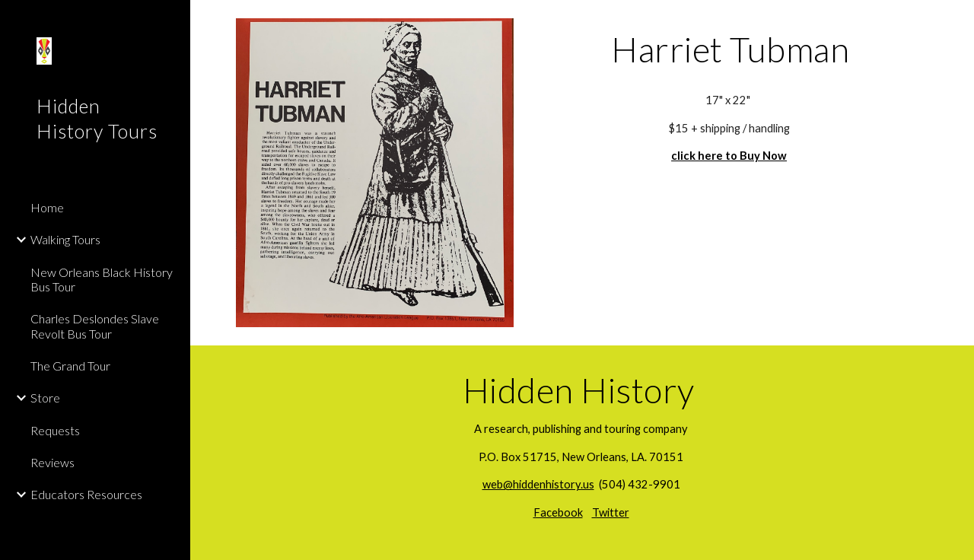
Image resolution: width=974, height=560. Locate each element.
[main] (730, 49)
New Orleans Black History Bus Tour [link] (102, 279)
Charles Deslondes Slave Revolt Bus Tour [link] (95, 326)
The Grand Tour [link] (70, 366)
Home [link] (47, 207)
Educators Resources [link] (86, 494)
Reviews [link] (53, 462)
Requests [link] (55, 430)
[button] (956, 21)
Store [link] (45, 398)
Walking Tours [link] (65, 239)
